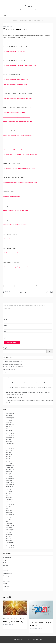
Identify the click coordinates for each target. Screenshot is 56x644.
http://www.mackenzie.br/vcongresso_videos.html (16, 51)
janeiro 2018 (9, 481)
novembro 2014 (10, 527)
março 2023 (9, 415)
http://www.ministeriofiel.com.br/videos (13, 150)
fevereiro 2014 (10, 542)
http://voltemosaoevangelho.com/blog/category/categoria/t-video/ (20, 182)
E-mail (6, 325)
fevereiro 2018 (10, 479)
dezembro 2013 (10, 546)
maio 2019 (9, 456)
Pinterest (29, 286)
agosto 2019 (9, 451)
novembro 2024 (10, 413)
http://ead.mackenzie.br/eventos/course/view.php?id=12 (17, 136)
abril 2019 (9, 458)
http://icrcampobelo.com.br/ (10, 253)
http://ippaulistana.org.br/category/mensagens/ (15, 225)
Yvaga (28, 6)
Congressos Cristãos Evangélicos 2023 (13, 364)
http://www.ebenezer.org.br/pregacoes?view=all (15, 267)
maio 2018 (9, 473)
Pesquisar (6, 348)
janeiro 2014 (9, 544)
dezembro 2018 (10, 466)
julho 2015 (9, 518)
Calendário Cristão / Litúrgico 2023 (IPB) (13, 367)
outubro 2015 (10, 516)
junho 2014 (9, 535)
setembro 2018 (10, 469)
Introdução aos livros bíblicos (10, 568)
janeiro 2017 (9, 501)
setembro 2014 (10, 529)
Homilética (6, 565)
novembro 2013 (10, 548)
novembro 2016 (10, 505)
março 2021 (9, 430)
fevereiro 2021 (10, 432)
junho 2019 (9, 454)
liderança (5, 571)
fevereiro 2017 (10, 499)
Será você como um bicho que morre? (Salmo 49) (15, 293)
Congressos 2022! (8, 372)
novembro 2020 (10, 436)
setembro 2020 (10, 438)
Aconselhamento (7, 558)
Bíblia (5, 560)
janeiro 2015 (9, 523)
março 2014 (9, 540)
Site (5, 331)
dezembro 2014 (10, 525)
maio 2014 (9, 537)
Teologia (5, 584)
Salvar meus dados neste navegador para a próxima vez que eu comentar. (24, 338)
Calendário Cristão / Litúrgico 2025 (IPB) (13, 362)
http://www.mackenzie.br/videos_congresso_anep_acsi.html (18, 98)
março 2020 (9, 441)
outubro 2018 (10, 467)
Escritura (5, 563)
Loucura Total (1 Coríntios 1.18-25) (44, 293)
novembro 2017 (10, 484)
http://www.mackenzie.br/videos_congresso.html (16, 79)
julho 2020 (9, 439)
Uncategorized (8, 26)
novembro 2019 (10, 449)
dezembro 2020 (10, 434)
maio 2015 (9, 520)
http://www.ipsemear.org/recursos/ (12, 239)
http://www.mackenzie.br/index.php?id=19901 (15, 84)
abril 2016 (9, 508)
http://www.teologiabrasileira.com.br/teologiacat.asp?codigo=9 (19, 168)
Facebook (8, 286)
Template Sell (39, 639)
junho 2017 (9, 492)
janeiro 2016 (9, 512)
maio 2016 (9, 507)
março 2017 (9, 497)
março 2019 (9, 460)
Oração (5, 578)
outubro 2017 (10, 486)
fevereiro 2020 (10, 443)
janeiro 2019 (9, 464)
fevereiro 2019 (10, 462)
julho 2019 (9, 452)
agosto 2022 (9, 419)
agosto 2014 (9, 531)
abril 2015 (9, 522)
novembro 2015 (10, 514)
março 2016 (9, 510)
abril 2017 (9, 495)
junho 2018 (9, 471)
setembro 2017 (10, 488)
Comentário (8, 308)
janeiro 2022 (9, 423)
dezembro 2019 (10, 447)
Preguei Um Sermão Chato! (10, 369)
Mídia (21, 397)
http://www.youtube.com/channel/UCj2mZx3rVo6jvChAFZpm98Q (20, 154)
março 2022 (9, 421)
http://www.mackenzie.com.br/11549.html (14, 112)
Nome (6, 319)
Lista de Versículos (8, 573)
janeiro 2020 (9, 445)
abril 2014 (9, 538)
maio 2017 (9, 494)
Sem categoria (7, 581)
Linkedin (40, 286)
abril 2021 (9, 428)
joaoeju (19, 33)
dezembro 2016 (10, 503)
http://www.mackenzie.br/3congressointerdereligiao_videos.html (20, 65)
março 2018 (9, 477)
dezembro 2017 (10, 482)
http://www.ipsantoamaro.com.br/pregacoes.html (16, 211)
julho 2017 (9, 490)
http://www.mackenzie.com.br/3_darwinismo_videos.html (18, 122)
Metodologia (6, 576)
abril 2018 (9, 475)
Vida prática (6, 589)
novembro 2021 (10, 425)
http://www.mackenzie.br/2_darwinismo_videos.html (16, 117)
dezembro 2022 (10, 417)
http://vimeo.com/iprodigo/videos (12, 197)
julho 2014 (9, 533)
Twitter (19, 286)
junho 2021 (9, 426)
